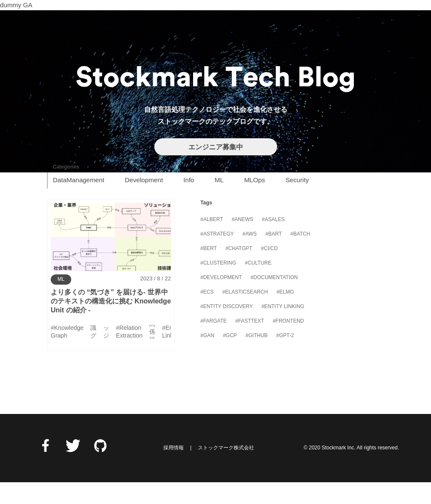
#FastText (250, 343)
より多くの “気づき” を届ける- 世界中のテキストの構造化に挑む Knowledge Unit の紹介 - (111, 323)
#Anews (242, 242)
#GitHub (257, 358)
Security (297, 202)
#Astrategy (217, 256)
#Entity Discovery (227, 329)
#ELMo (285, 314)
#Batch (300, 256)
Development (144, 202)
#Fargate (214, 343)
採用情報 (174, 470)
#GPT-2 (285, 358)
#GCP (230, 358)
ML (219, 202)
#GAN (207, 358)
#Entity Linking (283, 329)
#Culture (258, 285)
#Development (221, 300)
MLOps (255, 202)
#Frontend (288, 343)
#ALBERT (212, 242)
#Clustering (218, 285)
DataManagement (79, 202)
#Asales (273, 242)
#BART (274, 256)
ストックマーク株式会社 (226, 470)
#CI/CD (269, 271)
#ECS (207, 314)
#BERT (208, 271)
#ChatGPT (239, 271)
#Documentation (274, 300)
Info (189, 202)
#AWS (250, 256)
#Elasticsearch (245, 314)
